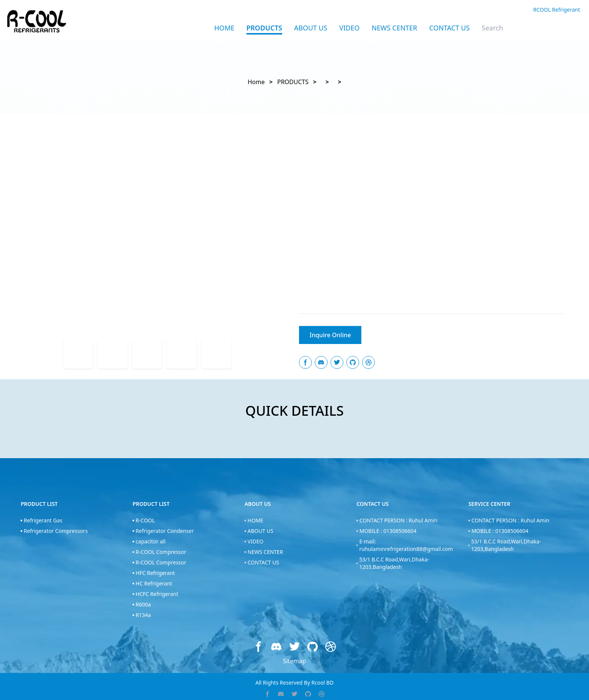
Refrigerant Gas (43, 520)
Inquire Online (330, 335)
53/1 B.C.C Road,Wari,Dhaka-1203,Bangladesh (394, 563)
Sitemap (294, 661)
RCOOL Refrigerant (557, 10)
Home (224, 28)
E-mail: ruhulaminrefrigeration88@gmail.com (406, 545)
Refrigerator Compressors (56, 531)
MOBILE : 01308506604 (388, 531)
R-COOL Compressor (161, 552)
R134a (143, 615)
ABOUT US (311, 28)
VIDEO (349, 28)
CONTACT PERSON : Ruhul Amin (398, 520)
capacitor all (150, 541)
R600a (143, 604)
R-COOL (145, 520)
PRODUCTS (264, 28)
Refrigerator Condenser (165, 531)
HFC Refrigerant (155, 573)
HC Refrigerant (154, 583)
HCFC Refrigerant (157, 594)
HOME (255, 520)
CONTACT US (450, 28)
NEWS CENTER (394, 28)
